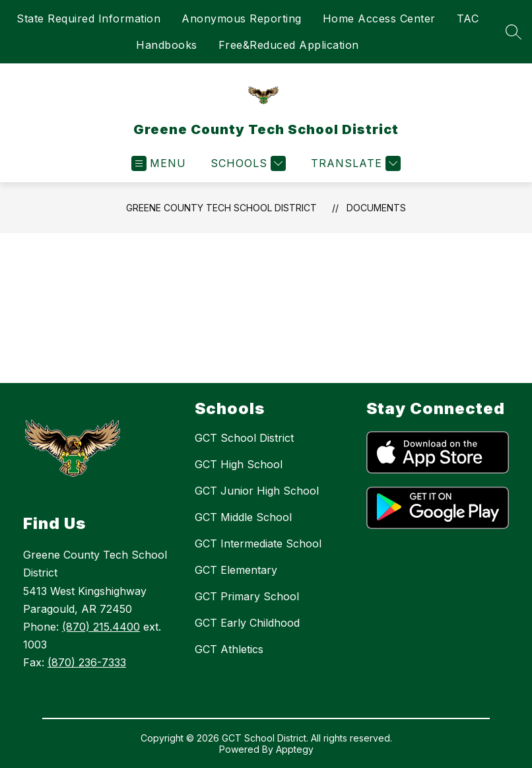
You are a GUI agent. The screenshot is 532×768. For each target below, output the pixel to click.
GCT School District (244, 438)
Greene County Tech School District (221, 208)
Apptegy (295, 749)
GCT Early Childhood (247, 623)
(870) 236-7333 (87, 662)
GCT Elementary (236, 570)
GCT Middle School (243, 517)
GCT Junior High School (257, 491)
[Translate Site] (354, 163)
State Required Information (88, 18)
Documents (376, 208)
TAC (468, 18)
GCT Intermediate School (258, 543)
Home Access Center (379, 18)
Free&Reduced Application (289, 45)
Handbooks (167, 45)
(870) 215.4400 (101, 627)
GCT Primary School (247, 596)
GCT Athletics (229, 649)
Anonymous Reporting (242, 18)
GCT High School (239, 464)
